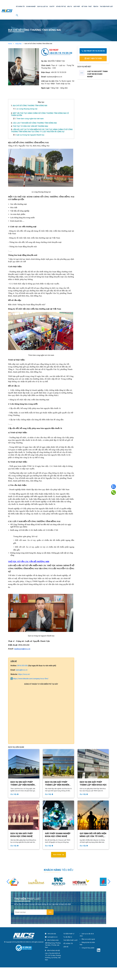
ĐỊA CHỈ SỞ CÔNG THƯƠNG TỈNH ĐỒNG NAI (29, 106)
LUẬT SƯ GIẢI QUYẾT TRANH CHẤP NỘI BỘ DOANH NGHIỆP (97, 74)
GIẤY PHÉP (77, 7)
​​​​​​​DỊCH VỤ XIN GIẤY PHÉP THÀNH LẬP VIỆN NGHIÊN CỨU (22, 785)
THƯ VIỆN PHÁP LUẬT (106, 7)
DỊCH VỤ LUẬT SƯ (43, 7)
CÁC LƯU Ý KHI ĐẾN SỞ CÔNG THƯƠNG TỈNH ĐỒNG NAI (34, 123)
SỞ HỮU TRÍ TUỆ (61, 7)
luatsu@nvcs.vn (22, 670)
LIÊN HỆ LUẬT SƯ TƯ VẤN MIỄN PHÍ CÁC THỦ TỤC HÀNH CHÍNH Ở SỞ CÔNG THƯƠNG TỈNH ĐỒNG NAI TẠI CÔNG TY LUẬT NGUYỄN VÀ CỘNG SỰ (42, 131)
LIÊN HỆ (66, 947)
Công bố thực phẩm (87, 948)
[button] (109, 882)
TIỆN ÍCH (96, 7)
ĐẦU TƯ (70, 7)
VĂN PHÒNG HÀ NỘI (53, 951)
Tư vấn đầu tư (68, 937)
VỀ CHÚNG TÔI (20, 7)
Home (10, 44)
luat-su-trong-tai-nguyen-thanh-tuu (29, 135)
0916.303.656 (22, 666)
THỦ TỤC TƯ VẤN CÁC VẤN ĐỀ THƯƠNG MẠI (29, 126)
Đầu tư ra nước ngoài (87, 939)
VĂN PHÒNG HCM (53, 940)
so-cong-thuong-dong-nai (25, 109)
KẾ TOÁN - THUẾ (87, 7)
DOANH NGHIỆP (31, 7)
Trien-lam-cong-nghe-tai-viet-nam (28, 119)
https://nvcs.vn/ (24, 674)
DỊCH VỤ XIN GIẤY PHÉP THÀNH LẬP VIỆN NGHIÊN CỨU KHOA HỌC (57, 785)
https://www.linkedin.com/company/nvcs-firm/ (29, 679)
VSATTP (52, 7)
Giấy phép (18, 44)
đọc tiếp (14, 794)
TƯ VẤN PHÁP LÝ (69, 934)
